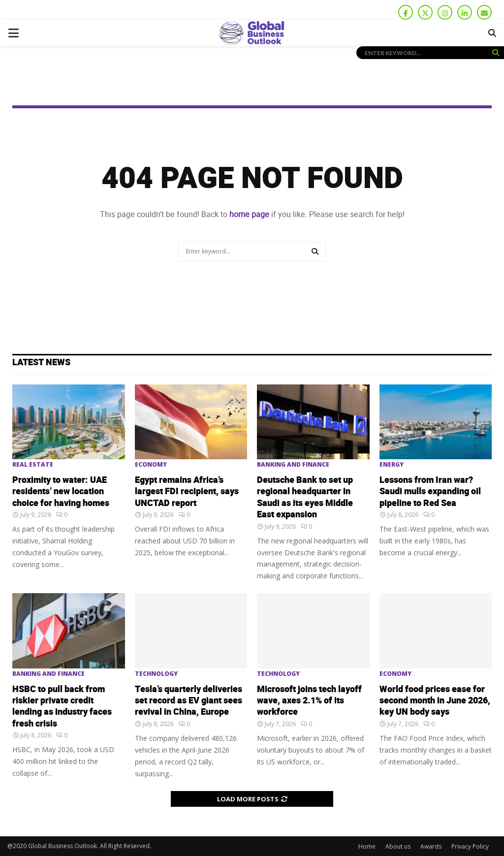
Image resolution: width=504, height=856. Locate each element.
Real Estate (33, 465)
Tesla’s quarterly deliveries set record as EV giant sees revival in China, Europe (189, 701)
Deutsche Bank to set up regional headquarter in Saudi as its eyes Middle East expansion (305, 497)
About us (398, 846)
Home (367, 846)
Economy (151, 465)
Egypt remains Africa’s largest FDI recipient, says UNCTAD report (187, 492)
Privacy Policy (470, 846)
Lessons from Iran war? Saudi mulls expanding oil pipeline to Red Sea (430, 492)
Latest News (41, 363)
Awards (431, 846)
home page (249, 214)
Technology (156, 674)
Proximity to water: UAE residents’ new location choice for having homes (61, 492)
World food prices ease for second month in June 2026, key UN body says (435, 701)
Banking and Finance (293, 465)
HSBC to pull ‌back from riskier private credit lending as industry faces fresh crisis (62, 707)
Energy (392, 465)
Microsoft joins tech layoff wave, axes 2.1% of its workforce (309, 701)
